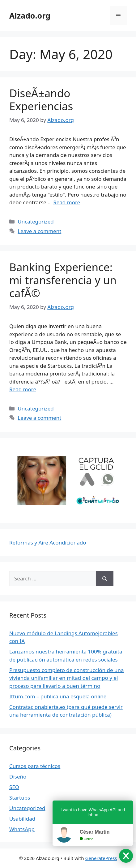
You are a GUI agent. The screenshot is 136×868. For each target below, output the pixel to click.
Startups (20, 798)
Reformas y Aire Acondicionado (48, 542)
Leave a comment (39, 231)
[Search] (105, 579)
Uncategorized (36, 221)
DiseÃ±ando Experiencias (41, 100)
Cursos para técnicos (35, 766)
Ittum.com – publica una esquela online (58, 696)
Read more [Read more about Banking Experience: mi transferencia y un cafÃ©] (23, 389)
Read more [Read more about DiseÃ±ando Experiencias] (67, 202)
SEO (14, 787)
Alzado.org (30, 15)
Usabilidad (22, 819)
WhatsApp (22, 829)
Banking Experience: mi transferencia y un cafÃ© (63, 280)
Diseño (18, 777)
